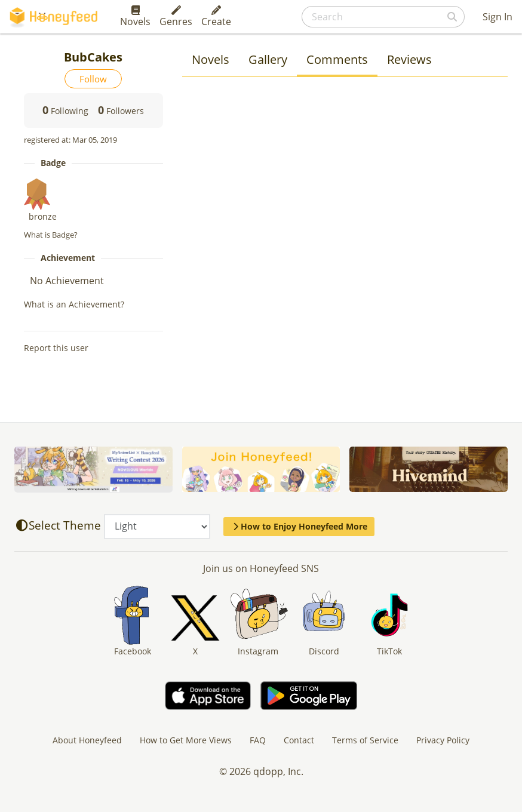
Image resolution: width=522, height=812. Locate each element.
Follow (93, 79)
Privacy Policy (443, 740)
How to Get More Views (186, 740)
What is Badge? (51, 235)
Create (216, 17)
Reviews (409, 59)
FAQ (258, 740)
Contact (299, 740)
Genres (176, 17)
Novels (135, 17)
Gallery (268, 59)
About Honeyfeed (87, 740)
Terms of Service (365, 740)
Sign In (498, 17)
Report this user (56, 348)
